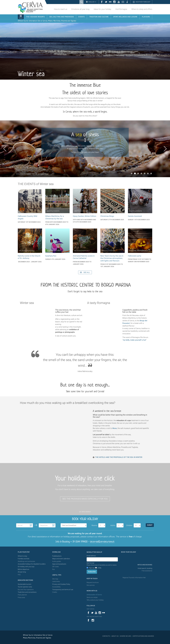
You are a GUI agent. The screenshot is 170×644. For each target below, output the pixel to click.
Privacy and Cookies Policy (61, 584)
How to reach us (61, 9)
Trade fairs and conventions (27, 592)
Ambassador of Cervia (94, 595)
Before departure (23, 569)
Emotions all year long (80, 9)
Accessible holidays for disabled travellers (32, 564)
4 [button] (141, 173)
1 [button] (132, 173)
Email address (91, 556)
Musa (115, 428)
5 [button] (145, 173)
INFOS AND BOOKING (145, 565)
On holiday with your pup (26, 567)
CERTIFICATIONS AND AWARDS (143, 636)
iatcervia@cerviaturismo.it (102, 542)
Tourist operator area (25, 587)
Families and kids (24, 559)
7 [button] (151, 173)
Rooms (94, 525)
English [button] (92, 2)
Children (129, 525)
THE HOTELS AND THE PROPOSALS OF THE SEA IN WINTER (119, 457)
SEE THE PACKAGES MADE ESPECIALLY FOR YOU (85, 499)
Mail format (102, 564)
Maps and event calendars (61, 559)
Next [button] (165, 149)
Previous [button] (5, 149)
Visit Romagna (121, 9)
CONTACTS (106, 636)
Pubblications (57, 556)
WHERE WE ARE (125, 636)
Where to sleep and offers (142, 9)
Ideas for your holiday (102, 9)
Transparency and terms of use (63, 590)
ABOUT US (115, 636)
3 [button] (138, 173)
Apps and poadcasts (59, 564)
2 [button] (135, 173)
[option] (85, 149)
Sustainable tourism (25, 584)
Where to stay (22, 556)
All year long (22, 572)
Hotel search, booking (145, 568)
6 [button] (148, 173)
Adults (113, 525)
